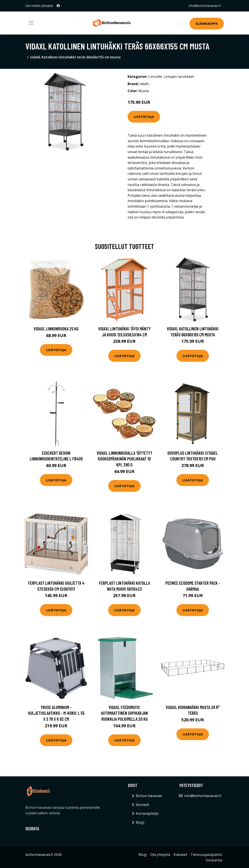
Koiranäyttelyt (147, 813)
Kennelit (143, 805)
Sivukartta (214, 860)
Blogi (140, 822)
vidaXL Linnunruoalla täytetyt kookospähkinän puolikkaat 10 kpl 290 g (124, 459)
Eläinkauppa (207, 23)
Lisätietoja (144, 117)
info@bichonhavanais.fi (205, 6)
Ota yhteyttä (160, 855)
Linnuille (155, 77)
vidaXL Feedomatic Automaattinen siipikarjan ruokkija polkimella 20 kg (124, 713)
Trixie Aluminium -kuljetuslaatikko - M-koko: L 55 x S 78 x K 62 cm (56, 713)
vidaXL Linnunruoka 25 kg (56, 329)
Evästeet (180, 855)
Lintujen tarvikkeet (179, 77)
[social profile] (58, 6)
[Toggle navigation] (31, 23)
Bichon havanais (149, 796)
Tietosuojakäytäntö (206, 855)
